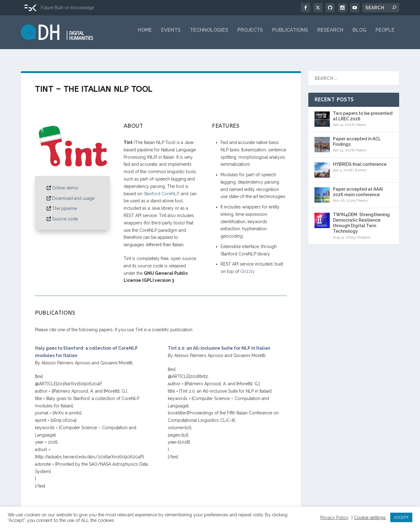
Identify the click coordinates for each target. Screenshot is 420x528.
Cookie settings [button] (370, 517)
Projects (250, 35)
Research (330, 35)
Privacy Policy (334, 517)
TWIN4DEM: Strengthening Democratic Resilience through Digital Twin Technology (361, 217)
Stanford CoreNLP (161, 188)
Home (145, 35)
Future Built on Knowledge (67, 8)
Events (171, 35)
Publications (290, 35)
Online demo (65, 182)
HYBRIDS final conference (360, 159)
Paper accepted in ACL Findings (357, 136)
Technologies (209, 35)
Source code (65, 213)
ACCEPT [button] (401, 517)
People (385, 35)
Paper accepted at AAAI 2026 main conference (358, 186)
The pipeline (65, 203)
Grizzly (247, 266)
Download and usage (73, 193)
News (361, 119)
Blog (359, 35)
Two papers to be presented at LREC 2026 (363, 111)
